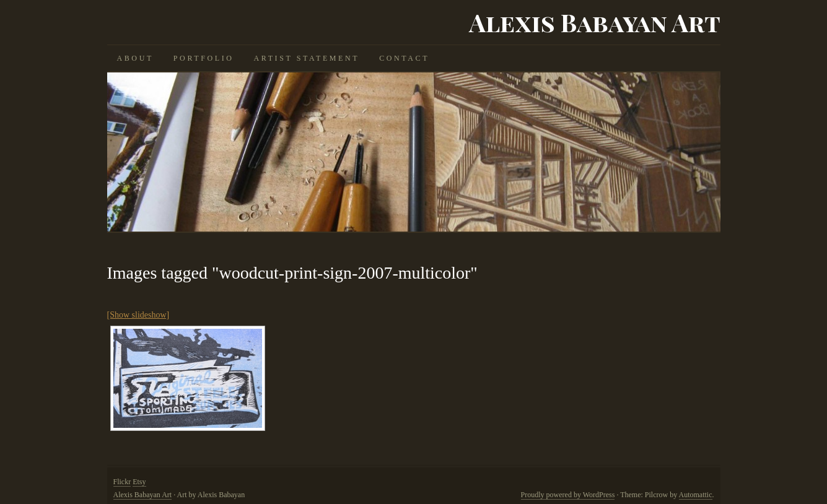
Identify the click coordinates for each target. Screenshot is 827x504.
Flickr (122, 482)
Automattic (696, 495)
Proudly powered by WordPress (568, 495)
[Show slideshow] (138, 315)
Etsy (139, 482)
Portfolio (204, 58)
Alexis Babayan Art (595, 22)
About (135, 58)
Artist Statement (307, 58)
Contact (404, 58)
